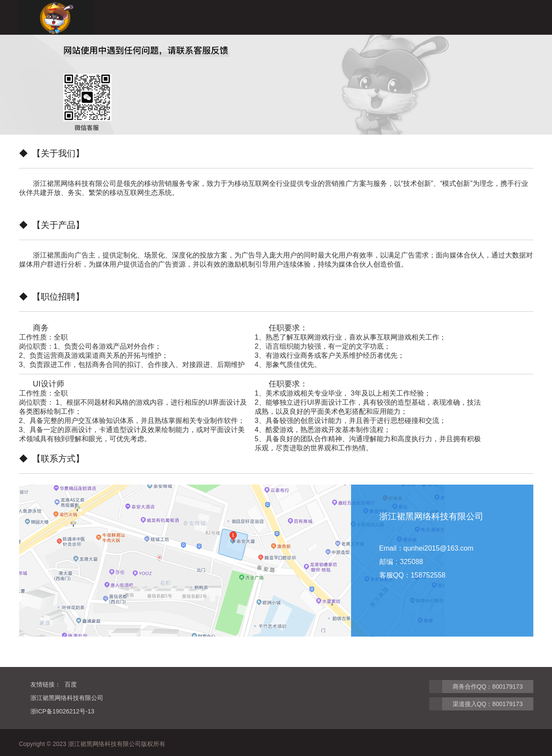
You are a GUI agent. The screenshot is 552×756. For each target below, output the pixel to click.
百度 (71, 684)
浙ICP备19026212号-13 (62, 711)
